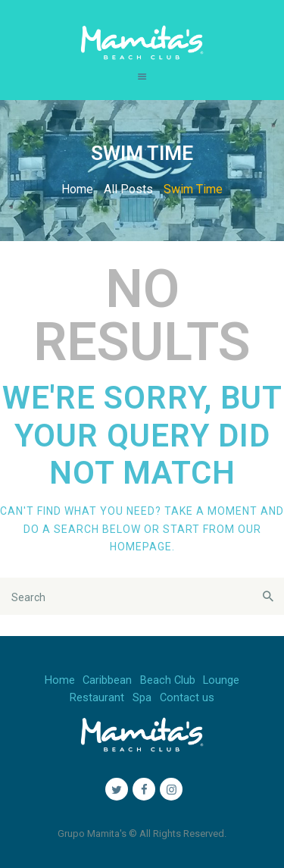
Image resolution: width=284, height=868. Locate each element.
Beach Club (168, 680)
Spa (142, 698)
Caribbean (107, 680)
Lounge (221, 680)
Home (77, 189)
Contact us (187, 698)
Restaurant (97, 698)
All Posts (128, 189)
